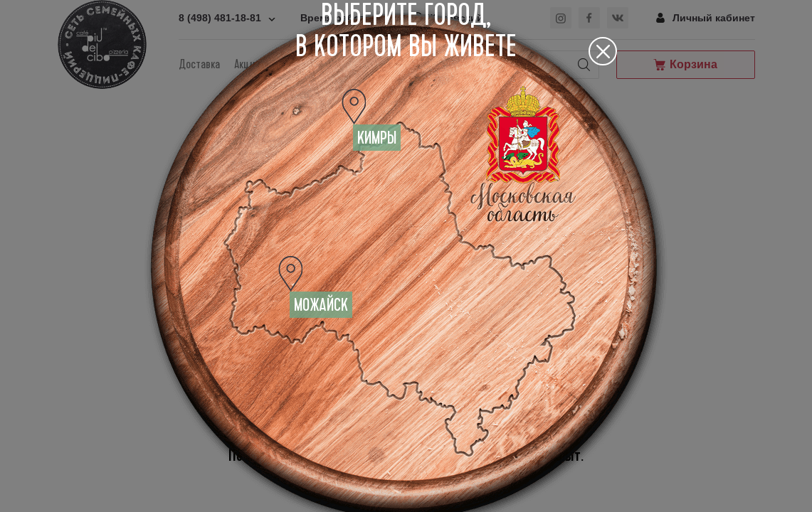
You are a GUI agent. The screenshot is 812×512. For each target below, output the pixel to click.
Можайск (321, 305)
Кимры (377, 138)
